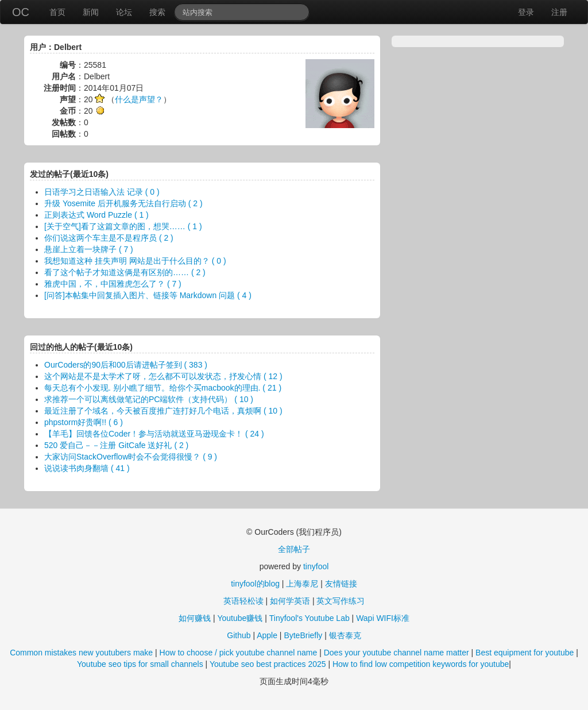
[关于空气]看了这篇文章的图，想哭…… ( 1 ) (123, 226)
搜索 (157, 12)
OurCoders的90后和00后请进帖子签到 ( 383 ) (126, 365)
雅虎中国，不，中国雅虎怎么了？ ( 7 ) (113, 284)
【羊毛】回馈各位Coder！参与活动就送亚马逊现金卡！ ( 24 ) (154, 434)
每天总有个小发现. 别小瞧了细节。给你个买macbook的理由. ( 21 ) (163, 388)
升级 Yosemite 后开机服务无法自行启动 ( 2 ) (123, 203)
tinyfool (316, 566)
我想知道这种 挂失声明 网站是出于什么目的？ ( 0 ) (135, 261)
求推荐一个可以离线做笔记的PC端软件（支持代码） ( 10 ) (149, 399)
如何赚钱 (195, 618)
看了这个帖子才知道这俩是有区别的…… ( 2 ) (125, 272)
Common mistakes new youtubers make (81, 653)
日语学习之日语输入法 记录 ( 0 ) (102, 192)
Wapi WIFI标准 (383, 618)
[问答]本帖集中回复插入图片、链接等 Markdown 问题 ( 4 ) (148, 295)
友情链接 (341, 584)
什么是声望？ (139, 99)
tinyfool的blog (255, 584)
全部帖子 (294, 549)
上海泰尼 (302, 584)
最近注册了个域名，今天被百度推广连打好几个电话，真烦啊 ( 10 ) (163, 411)
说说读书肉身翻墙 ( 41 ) (87, 468)
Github (239, 635)
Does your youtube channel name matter (396, 653)
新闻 (91, 12)
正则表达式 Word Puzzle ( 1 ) (96, 215)
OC (21, 12)
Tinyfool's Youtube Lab (310, 618)
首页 (57, 12)
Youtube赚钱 (240, 618)
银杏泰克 (345, 635)
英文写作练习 (341, 601)
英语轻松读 (243, 601)
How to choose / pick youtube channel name (239, 653)
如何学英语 (290, 601)
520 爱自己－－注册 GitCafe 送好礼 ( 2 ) (116, 445)
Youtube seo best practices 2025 (268, 664)
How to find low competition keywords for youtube (421, 664)
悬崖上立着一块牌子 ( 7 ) (89, 249)
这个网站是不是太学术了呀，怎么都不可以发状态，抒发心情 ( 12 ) (163, 376)
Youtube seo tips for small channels (140, 664)
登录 (526, 12)
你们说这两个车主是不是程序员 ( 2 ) (109, 238)
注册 (559, 12)
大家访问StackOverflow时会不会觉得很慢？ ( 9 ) (131, 457)
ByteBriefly (303, 635)
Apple (267, 635)
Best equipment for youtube (525, 653)
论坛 (124, 12)
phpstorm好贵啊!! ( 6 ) (84, 422)
